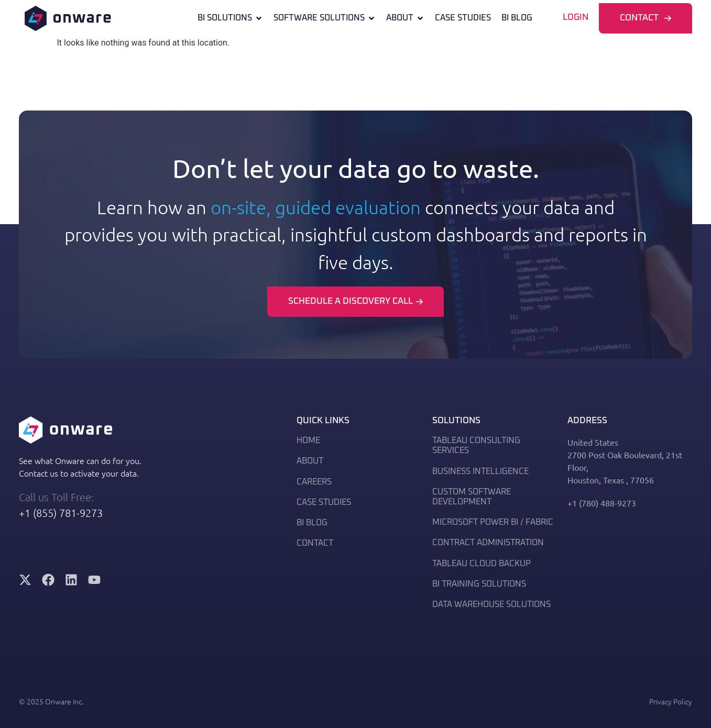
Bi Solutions (230, 18)
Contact (315, 543)
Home (308, 440)
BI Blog (517, 18)
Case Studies (463, 18)
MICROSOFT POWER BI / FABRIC (493, 522)
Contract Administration (488, 543)
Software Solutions (325, 18)
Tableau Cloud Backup (482, 564)
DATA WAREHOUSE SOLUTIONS (491, 604)
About (405, 18)
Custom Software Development (472, 497)
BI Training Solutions (479, 584)
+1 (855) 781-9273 (61, 513)
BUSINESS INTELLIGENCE (480, 471)
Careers (314, 482)
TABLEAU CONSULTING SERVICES (476, 445)
